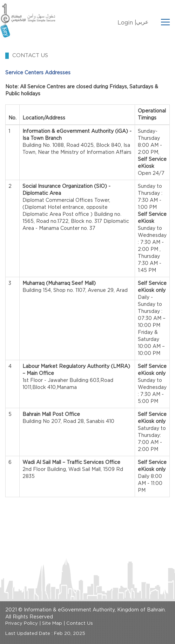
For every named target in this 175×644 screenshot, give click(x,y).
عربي (142, 22)
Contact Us (80, 624)
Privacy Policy (22, 624)
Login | (127, 23)
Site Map (52, 624)
